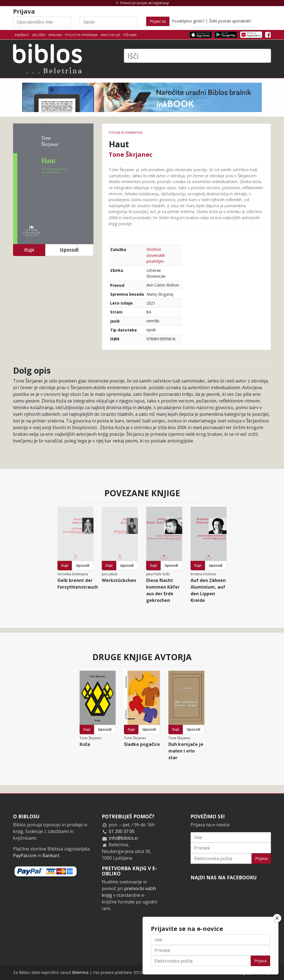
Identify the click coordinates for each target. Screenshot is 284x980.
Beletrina (80, 972)
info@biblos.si (123, 838)
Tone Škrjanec (131, 154)
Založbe (39, 35)
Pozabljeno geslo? (188, 21)
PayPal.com (25, 855)
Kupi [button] (29, 250)
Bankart (51, 855)
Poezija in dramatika (126, 132)
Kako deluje (110, 35)
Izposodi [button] (69, 250)
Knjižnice (22, 35)
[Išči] (197, 56)
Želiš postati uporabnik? (230, 21)
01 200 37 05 (122, 831)
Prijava (261, 858)
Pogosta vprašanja (81, 35)
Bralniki (55, 35)
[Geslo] (109, 22)
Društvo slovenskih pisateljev (156, 255)
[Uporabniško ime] (42, 22)
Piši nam (130, 35)
